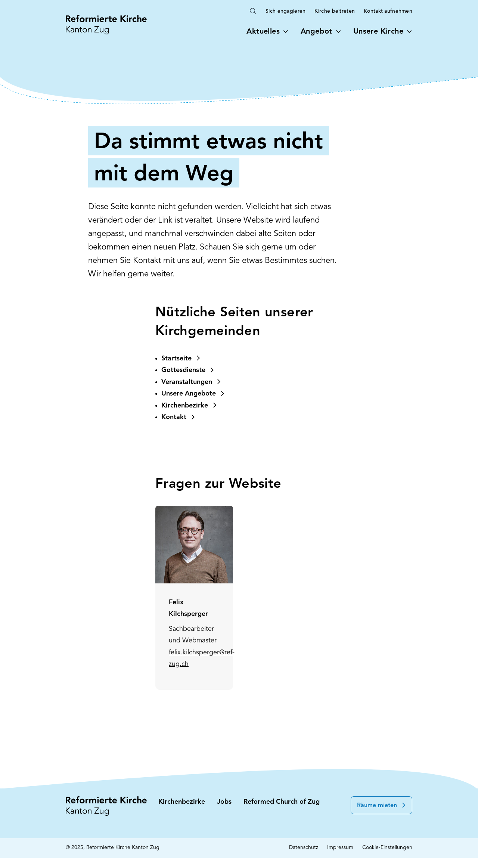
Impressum (340, 848)
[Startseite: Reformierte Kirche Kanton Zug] (106, 25)
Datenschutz (304, 848)
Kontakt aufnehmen (388, 11)
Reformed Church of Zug (282, 802)
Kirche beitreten (335, 11)
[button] (381, 805)
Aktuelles (268, 32)
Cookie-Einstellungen (387, 848)
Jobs (224, 802)
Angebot (321, 32)
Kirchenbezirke (182, 802)
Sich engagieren (285, 11)
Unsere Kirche (383, 32)
